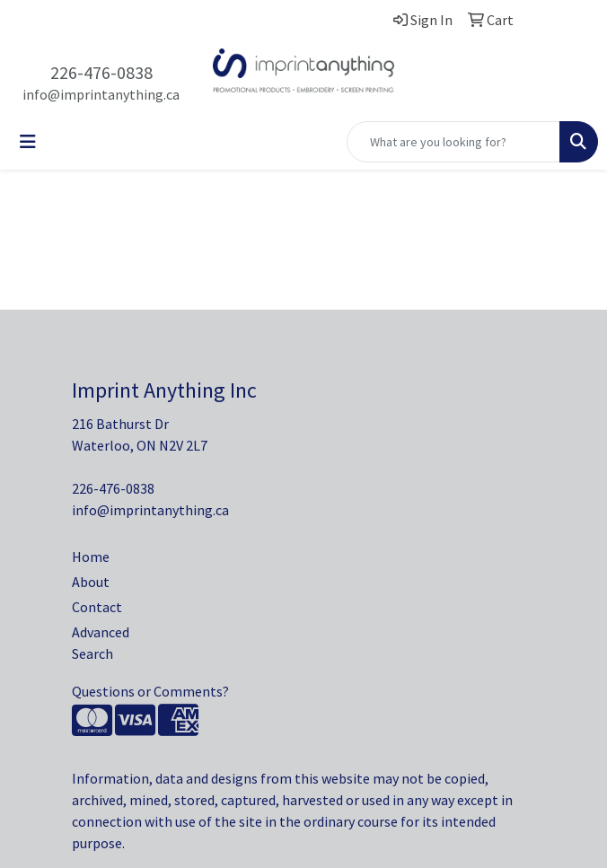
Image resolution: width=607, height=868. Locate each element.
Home (91, 557)
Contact (97, 607)
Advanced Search (101, 643)
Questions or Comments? (150, 691)
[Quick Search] (453, 142)
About (91, 582)
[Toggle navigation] (28, 142)
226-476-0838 (101, 72)
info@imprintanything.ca (101, 94)
